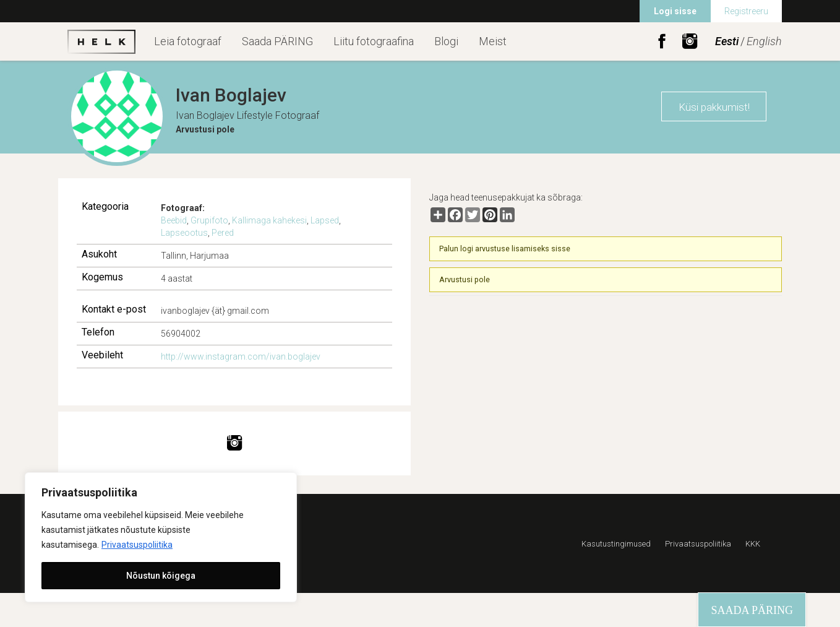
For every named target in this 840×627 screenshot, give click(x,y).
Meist (493, 41)
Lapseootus (184, 233)
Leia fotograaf (188, 41)
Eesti (727, 41)
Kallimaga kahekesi (269, 220)
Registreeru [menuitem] (746, 11)
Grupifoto (209, 220)
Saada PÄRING (277, 41)
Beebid (174, 220)
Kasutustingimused (616, 544)
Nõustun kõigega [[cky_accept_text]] (161, 576)
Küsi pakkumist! (714, 107)
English (764, 41)
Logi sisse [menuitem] (675, 11)
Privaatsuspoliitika (137, 545)
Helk (101, 41)
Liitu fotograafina (374, 41)
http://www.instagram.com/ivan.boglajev (241, 357)
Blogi (446, 41)
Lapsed (325, 220)
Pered (223, 233)
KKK (753, 544)
